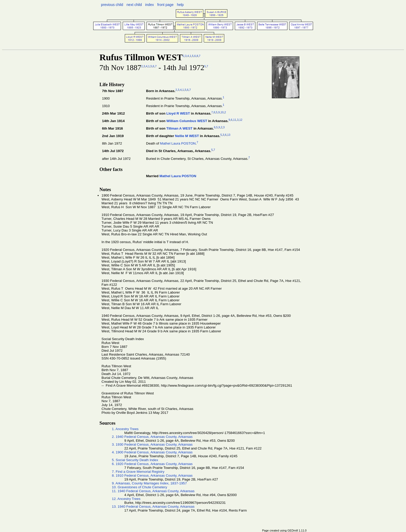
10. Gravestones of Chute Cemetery (139, 487)
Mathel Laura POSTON (178, 144)
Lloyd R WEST (178, 113)
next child (134, 5)
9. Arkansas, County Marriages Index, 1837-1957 (149, 483)
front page (165, 5)
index (150, 5)
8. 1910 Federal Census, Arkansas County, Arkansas (152, 475)
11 (235, 120)
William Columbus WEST (187, 121)
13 (229, 135)
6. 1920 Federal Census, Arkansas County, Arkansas (152, 464)
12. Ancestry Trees (126, 499)
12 (241, 120)
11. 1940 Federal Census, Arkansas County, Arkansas (153, 491)
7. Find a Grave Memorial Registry (138, 472)
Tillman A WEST (179, 129)
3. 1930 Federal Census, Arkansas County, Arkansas (152, 444)
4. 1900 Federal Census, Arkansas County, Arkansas (152, 452)
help (180, 5)
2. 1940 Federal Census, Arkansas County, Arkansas (152, 437)
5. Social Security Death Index (135, 460)
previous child (112, 5)
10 (222, 112)
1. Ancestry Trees (125, 429)
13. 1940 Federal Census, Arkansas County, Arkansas (153, 507)
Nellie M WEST (187, 136)
